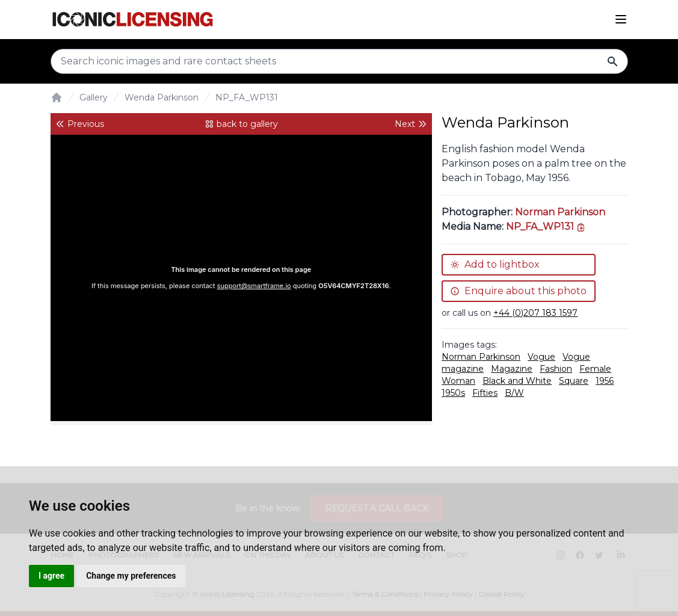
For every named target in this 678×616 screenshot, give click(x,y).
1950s (453, 393)
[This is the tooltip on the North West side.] (546, 226)
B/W (514, 393)
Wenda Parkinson (162, 97)
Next (411, 124)
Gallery (94, 97)
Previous (80, 124)
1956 (605, 381)
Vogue (541, 357)
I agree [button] (51, 576)
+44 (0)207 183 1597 (535, 313)
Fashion (556, 369)
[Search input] (339, 61)
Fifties (485, 393)
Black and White (517, 381)
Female (595, 369)
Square (574, 381)
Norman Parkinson (560, 212)
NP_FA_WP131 (247, 97)
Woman (458, 381)
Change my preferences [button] (131, 576)
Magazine (512, 369)
